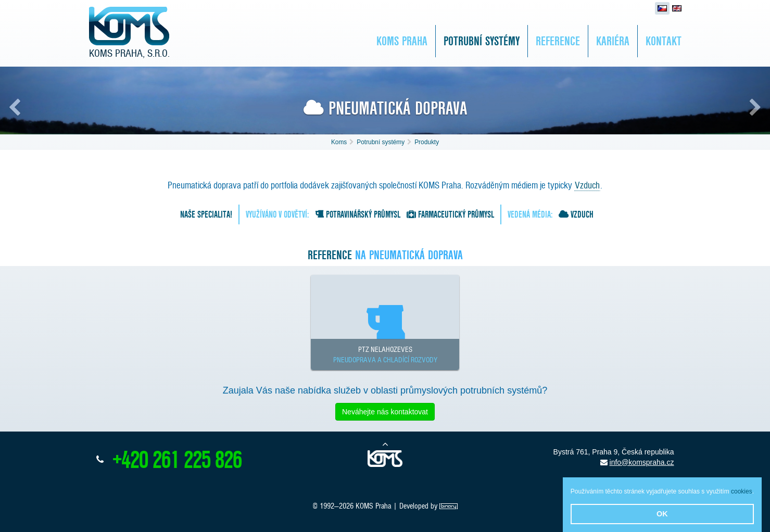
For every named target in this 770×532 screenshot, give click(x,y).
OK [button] (662, 514)
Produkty (427, 142)
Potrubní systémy (482, 41)
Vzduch (587, 185)
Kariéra (613, 41)
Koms (339, 142)
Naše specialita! (206, 214)
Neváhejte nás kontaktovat (385, 412)
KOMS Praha (402, 41)
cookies (742, 491)
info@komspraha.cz (642, 462)
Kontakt (664, 41)
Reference (558, 41)
